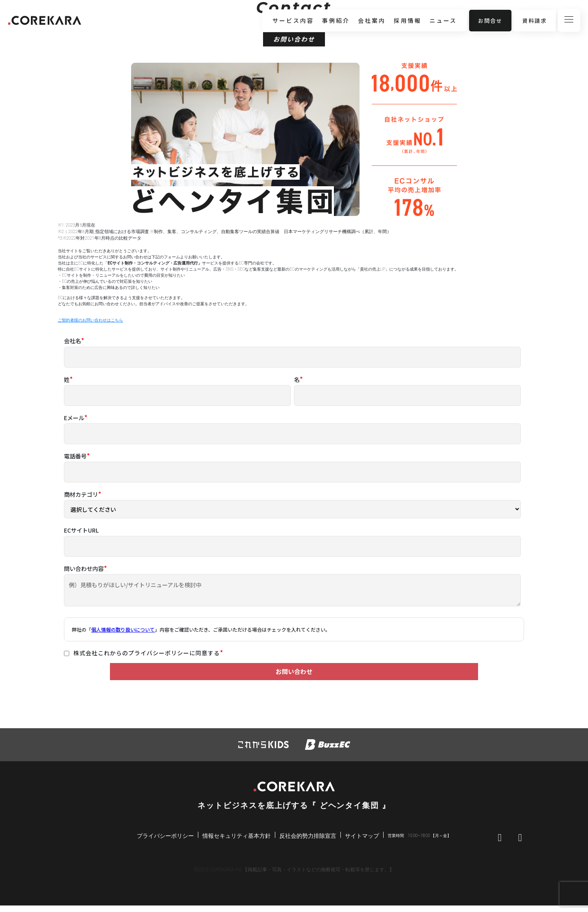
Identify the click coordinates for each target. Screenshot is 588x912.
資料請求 (535, 21)
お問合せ (490, 21)
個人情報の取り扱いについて (123, 629)
